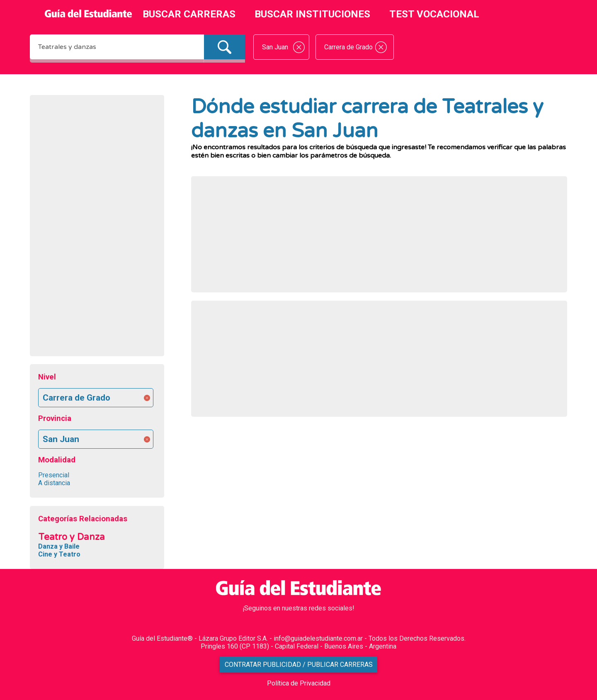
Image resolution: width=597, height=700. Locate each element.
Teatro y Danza (72, 537)
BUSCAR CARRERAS (189, 14)
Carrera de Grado (76, 398)
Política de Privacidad (299, 683)
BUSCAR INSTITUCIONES (312, 14)
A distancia (54, 483)
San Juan (61, 439)
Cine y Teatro (59, 554)
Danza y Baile (59, 546)
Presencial (54, 475)
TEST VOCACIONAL (434, 14)
